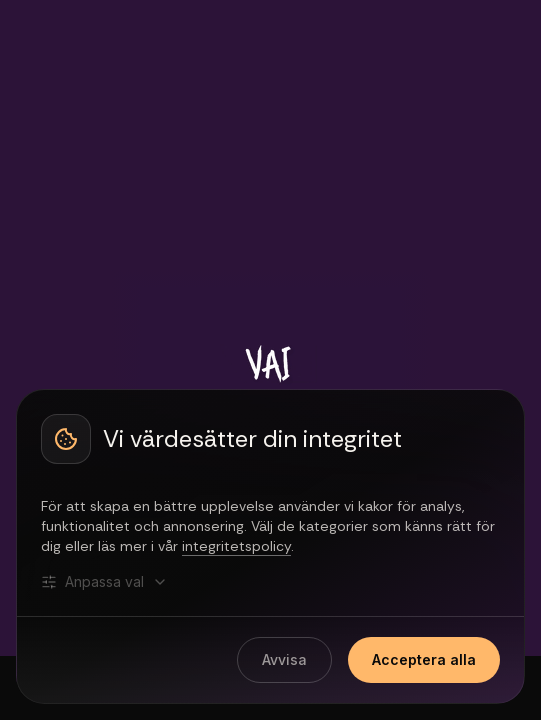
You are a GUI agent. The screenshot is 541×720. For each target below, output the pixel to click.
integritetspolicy (236, 546)
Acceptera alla (424, 659)
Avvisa (284, 659)
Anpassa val (104, 581)
